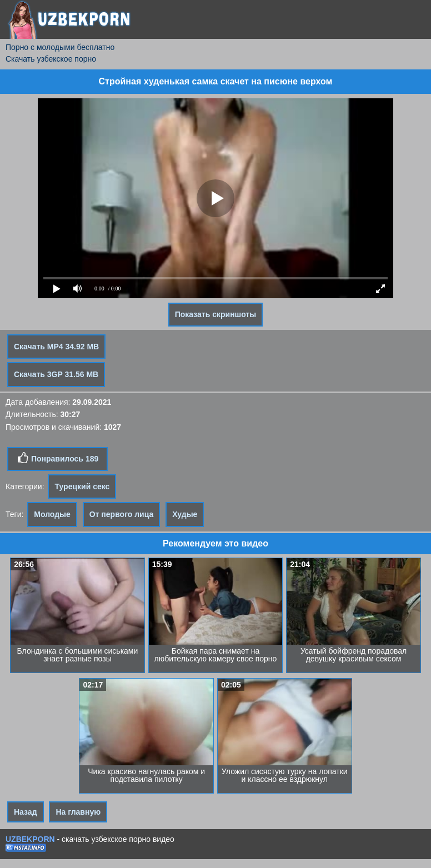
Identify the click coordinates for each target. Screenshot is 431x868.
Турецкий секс (82, 486)
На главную (78, 812)
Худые (185, 514)
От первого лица (122, 514)
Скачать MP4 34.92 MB (56, 347)
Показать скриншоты (216, 314)
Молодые (52, 514)
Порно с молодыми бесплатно (60, 47)
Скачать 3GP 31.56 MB (56, 374)
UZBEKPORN (30, 839)
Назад (26, 812)
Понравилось (57, 458)
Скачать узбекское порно (51, 59)
